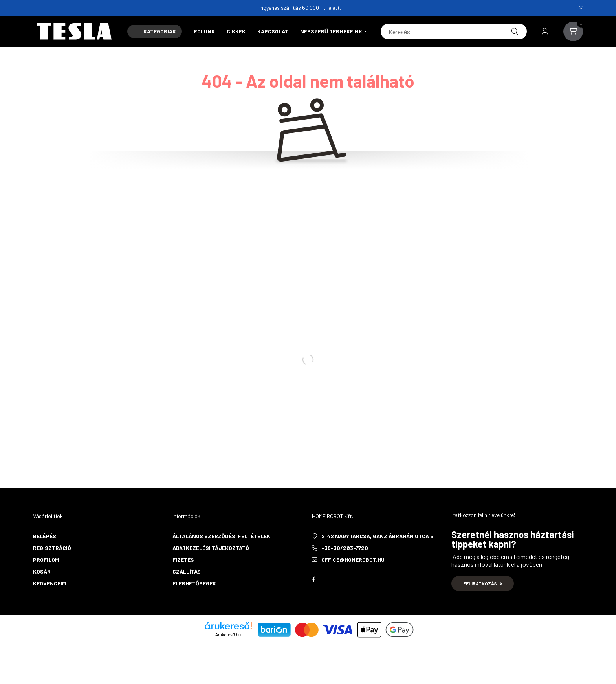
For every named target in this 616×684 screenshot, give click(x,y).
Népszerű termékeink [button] (331, 31)
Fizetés (183, 560)
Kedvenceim (49, 583)
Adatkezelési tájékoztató (211, 548)
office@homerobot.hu (353, 560)
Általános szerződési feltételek (221, 536)
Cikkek (236, 31)
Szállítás (187, 571)
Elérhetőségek (194, 583)
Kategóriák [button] (155, 31)
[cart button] (573, 31)
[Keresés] (454, 31)
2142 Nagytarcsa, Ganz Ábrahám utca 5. (378, 536)
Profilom (46, 560)
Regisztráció (52, 548)
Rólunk (204, 31)
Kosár (42, 571)
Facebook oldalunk (313, 579)
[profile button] (545, 31)
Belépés (45, 536)
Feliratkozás (483, 583)
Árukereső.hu (228, 635)
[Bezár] (581, 8)
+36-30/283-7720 (345, 548)
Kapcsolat (273, 31)
